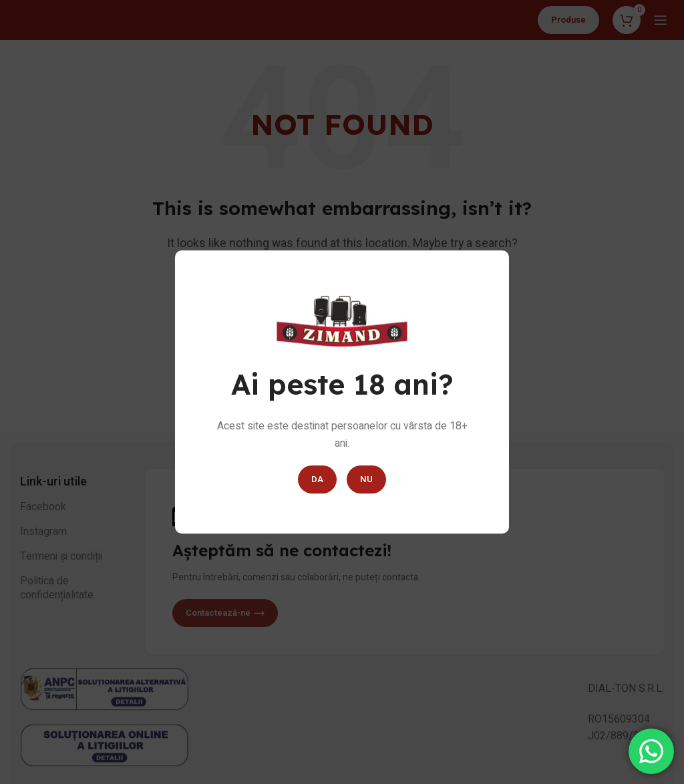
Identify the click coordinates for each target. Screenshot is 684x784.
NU (366, 479)
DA (317, 479)
